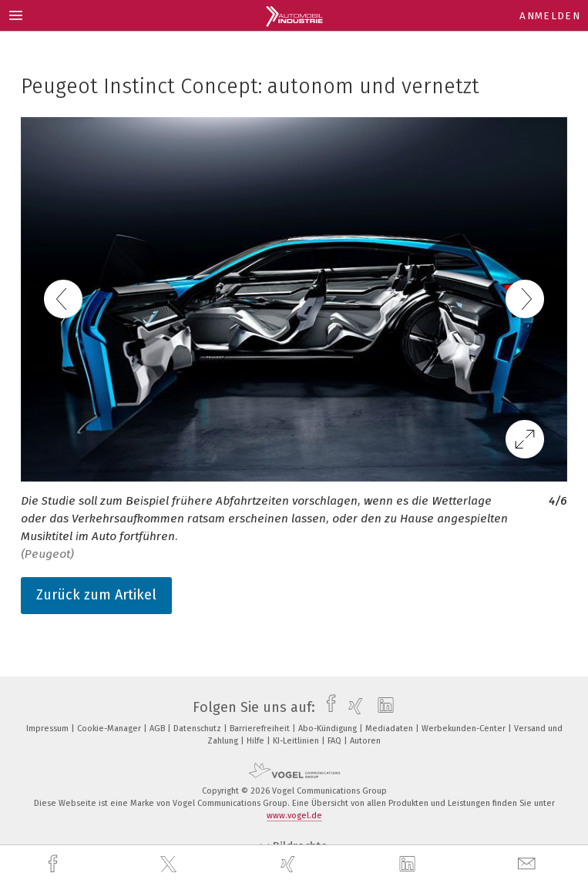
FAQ (336, 741)
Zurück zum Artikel (96, 595)
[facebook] (55, 864)
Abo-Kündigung (329, 729)
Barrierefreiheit (261, 729)
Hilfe (257, 741)
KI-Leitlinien (297, 741)
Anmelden (550, 16)
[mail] (529, 864)
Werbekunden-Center (465, 729)
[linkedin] (409, 865)
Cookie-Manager (110, 729)
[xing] (290, 864)
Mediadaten (390, 729)
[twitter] (170, 865)
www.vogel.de (294, 816)
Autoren (365, 741)
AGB (158, 729)
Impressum (49, 729)
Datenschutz (198, 729)
